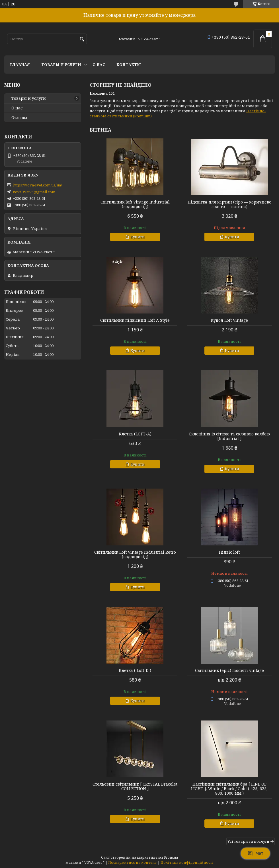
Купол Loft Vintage (229, 320)
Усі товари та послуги (248, 841)
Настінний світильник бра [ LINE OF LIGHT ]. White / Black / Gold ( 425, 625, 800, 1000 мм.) (229, 789)
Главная (20, 65)
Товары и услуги (61, 65)
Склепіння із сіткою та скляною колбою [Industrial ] (229, 436)
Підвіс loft (229, 552)
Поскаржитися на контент (133, 862)
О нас (99, 65)
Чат (255, 853)
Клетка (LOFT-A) (135, 434)
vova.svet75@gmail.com (34, 192)
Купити (138, 237)
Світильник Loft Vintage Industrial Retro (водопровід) (135, 555)
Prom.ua (171, 857)
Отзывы (19, 118)
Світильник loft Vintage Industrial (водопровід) (135, 204)
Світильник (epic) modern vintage (229, 670)
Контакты (129, 65)
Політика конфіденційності (187, 862)
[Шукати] (82, 39)
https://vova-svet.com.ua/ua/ (38, 185)
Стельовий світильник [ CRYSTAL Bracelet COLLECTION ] (135, 786)
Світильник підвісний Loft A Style (135, 320)
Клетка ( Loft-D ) (135, 670)
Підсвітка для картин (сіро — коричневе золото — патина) (229, 204)
